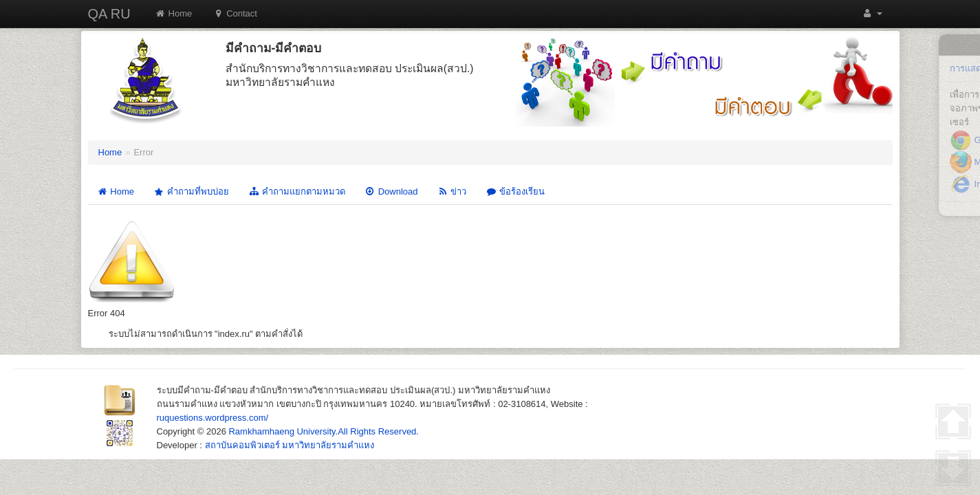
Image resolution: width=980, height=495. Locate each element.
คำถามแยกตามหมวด (297, 191)
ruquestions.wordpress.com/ (213, 418)
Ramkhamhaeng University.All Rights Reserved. (323, 431)
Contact (235, 13)
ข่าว (451, 191)
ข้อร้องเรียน (515, 191)
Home (174, 13)
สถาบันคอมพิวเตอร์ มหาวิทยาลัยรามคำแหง (290, 445)
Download (391, 191)
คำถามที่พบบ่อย (190, 191)
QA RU (109, 14)
